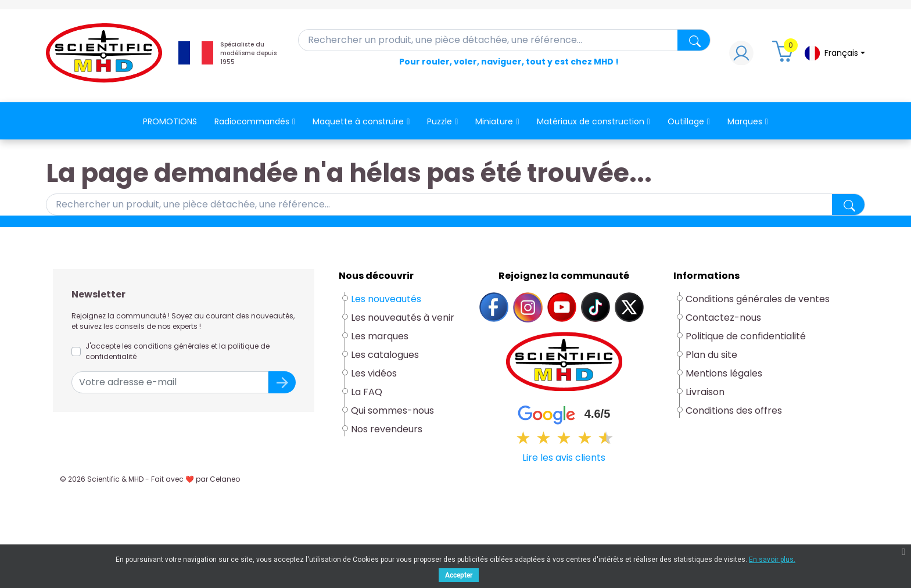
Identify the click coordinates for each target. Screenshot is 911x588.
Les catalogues (385, 355)
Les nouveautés (386, 299)
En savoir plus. (772, 560)
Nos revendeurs (387, 429)
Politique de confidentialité (746, 336)
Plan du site (711, 355)
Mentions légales (724, 373)
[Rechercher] (505, 40)
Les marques (380, 336)
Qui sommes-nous (392, 410)
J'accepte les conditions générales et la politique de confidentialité (177, 351)
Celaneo (225, 479)
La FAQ (367, 392)
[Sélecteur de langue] (834, 53)
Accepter (459, 575)
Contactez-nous (723, 318)
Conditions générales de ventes (758, 299)
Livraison (705, 392)
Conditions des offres (735, 410)
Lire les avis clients (564, 458)
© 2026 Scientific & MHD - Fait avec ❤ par (150, 479)
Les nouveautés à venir (403, 318)
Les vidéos (374, 373)
